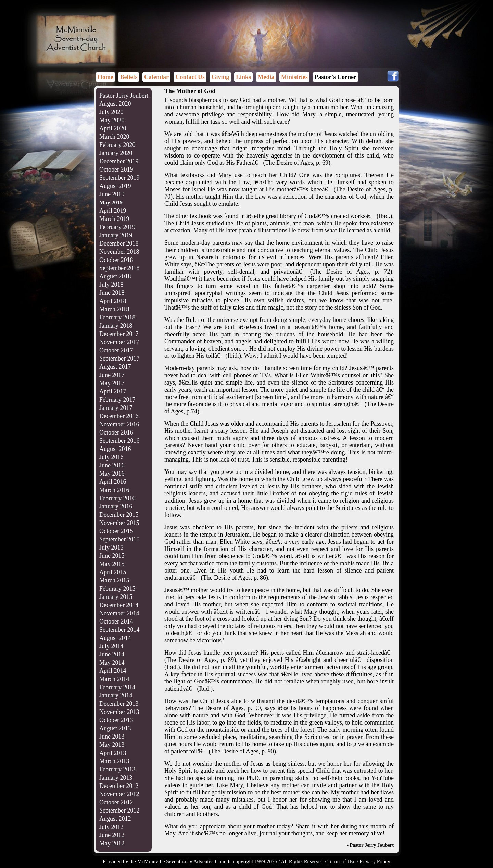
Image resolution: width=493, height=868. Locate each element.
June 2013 (112, 737)
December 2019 (119, 161)
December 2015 (119, 515)
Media (266, 77)
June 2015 (112, 556)
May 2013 (112, 745)
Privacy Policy (375, 861)
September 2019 (119, 178)
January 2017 (116, 408)
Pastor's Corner (336, 77)
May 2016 (112, 474)
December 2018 (119, 243)
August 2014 (115, 638)
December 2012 (119, 786)
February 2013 (117, 769)
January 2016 (116, 506)
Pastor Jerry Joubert (124, 96)
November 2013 (119, 712)
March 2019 (114, 219)
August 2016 (115, 449)
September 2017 (119, 358)
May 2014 (112, 663)
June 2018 (112, 293)
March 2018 (114, 309)
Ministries (294, 77)
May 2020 (112, 120)
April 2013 (113, 753)
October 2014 (116, 621)
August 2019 (115, 186)
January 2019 (116, 235)
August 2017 (115, 367)
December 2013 (119, 704)
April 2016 (113, 482)
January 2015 (116, 597)
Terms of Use (341, 861)
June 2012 (112, 835)
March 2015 (114, 580)
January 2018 (116, 326)
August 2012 (115, 819)
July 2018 (111, 285)
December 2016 (119, 416)
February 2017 (117, 400)
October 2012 (116, 802)
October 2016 (116, 432)
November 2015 (119, 523)
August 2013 (115, 728)
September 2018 (119, 268)
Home (105, 77)
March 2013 (114, 761)
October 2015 (116, 531)
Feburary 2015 (117, 589)
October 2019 (116, 169)
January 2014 (116, 695)
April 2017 (113, 391)
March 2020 (114, 137)
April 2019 (113, 211)
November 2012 (119, 794)
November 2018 (119, 252)
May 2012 (112, 843)
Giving (220, 77)
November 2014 (119, 613)
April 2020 (113, 128)
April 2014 (113, 671)
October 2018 (116, 260)
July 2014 (111, 646)
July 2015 (111, 548)
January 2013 (116, 778)
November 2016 (119, 424)
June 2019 (112, 194)
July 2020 (111, 112)
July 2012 (111, 827)
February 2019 (117, 227)
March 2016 (114, 490)
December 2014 (119, 605)
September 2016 (119, 441)
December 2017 (119, 334)
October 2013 (116, 720)
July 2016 (111, 457)
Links (243, 77)
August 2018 (115, 276)
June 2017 (112, 375)
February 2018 (117, 317)
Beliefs (129, 77)
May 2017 (112, 383)
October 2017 (116, 350)
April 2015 (113, 572)
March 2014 (114, 679)
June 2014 (112, 654)
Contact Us (190, 77)
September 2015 (119, 539)
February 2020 (117, 145)
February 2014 (117, 687)
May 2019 (111, 203)
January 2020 (116, 153)
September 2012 (119, 810)
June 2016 (112, 465)
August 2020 (115, 104)
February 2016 (117, 498)
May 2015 (112, 564)
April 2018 (113, 301)
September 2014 (119, 630)
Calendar (156, 77)
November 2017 (119, 342)
